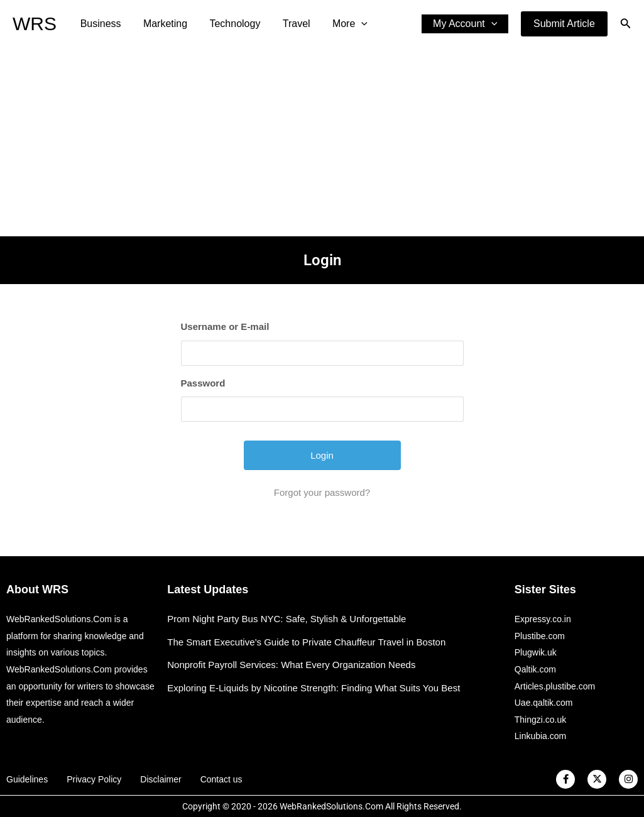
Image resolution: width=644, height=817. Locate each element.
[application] (352, 24)
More (341, 24)
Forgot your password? (322, 492)
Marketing (162, 24)
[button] (564, 24)
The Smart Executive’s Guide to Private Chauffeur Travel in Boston (306, 642)
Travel (289, 24)
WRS (35, 24)
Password (203, 383)
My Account (466, 24)
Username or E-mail (225, 326)
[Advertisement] (322, 142)
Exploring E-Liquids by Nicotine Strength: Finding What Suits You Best (314, 688)
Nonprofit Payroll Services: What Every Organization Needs (291, 665)
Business (100, 24)
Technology (230, 24)
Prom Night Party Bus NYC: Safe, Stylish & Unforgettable (287, 619)
